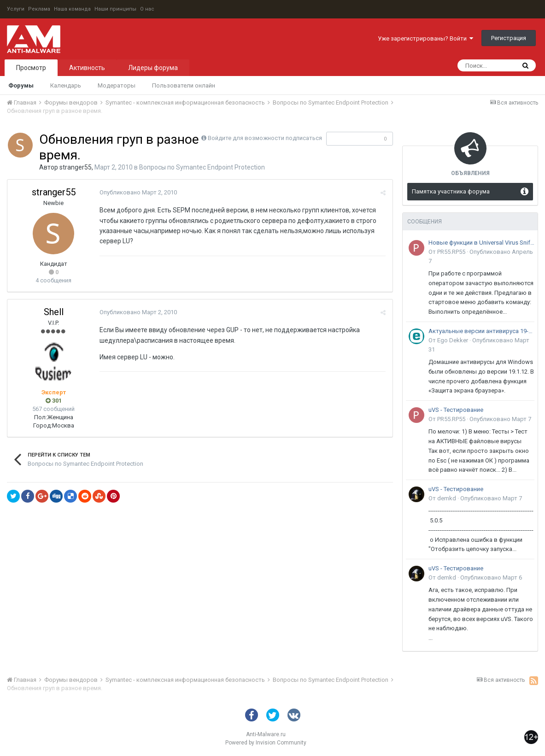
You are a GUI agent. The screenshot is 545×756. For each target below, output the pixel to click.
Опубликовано (138, 192)
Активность (87, 68)
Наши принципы (115, 9)
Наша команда (72, 9)
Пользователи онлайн (184, 85)
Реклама (39, 9)
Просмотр (31, 68)
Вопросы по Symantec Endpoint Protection (202, 167)
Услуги (16, 9)
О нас (147, 9)
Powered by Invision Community (266, 743)
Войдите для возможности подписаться (265, 138)
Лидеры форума (153, 68)
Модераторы (117, 85)
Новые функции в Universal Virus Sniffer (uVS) (481, 243)
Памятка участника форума (451, 191)
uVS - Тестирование (456, 410)
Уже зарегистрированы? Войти (425, 38)
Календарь (66, 85)
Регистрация (509, 38)
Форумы (21, 85)
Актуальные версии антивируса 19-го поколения (481, 331)
